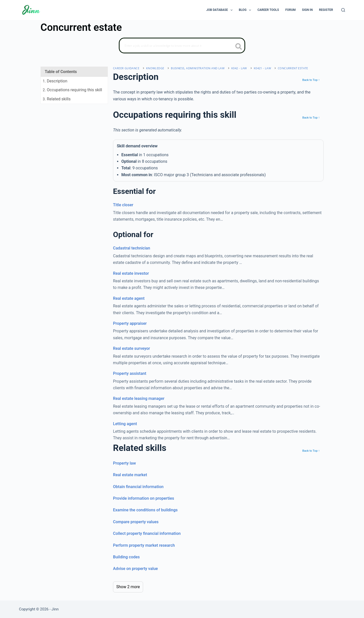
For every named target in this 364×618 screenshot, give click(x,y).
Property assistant (130, 373)
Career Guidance (126, 68)
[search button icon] (239, 47)
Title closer (123, 205)
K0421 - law (262, 68)
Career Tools (268, 10)
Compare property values (136, 522)
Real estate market (130, 475)
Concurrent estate (293, 68)
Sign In (308, 10)
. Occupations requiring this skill (72, 90)
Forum (291, 10)
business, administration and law (198, 68)
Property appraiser (130, 323)
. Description (55, 81)
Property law (124, 463)
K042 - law (239, 68)
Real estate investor (131, 273)
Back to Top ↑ (311, 80)
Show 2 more (128, 587)
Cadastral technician (132, 248)
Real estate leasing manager (139, 398)
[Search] (343, 10)
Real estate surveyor (131, 348)
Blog (246, 10)
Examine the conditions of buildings (145, 510)
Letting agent (125, 424)
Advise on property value (135, 569)
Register (326, 10)
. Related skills (57, 99)
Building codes (126, 557)
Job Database (220, 10)
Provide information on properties (144, 498)
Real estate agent (129, 298)
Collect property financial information (147, 533)
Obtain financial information (138, 487)
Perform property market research (144, 545)
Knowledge (155, 68)
